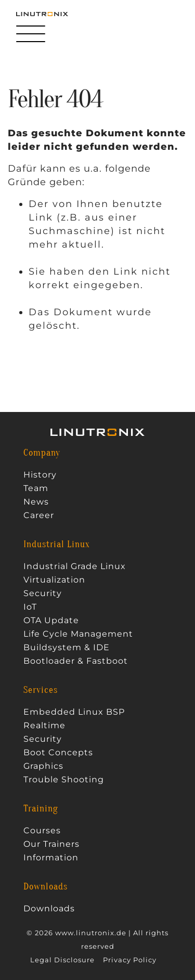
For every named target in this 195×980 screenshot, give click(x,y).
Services (41, 690)
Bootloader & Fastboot (76, 661)
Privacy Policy (130, 960)
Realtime (44, 726)
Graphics (43, 766)
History (40, 475)
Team (36, 488)
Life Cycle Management (78, 634)
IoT (30, 607)
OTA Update (51, 621)
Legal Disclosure (62, 960)
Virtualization (54, 580)
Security (43, 594)
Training (41, 809)
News (36, 502)
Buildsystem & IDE (67, 648)
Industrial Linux (57, 545)
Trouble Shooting (64, 780)
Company (42, 453)
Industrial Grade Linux (75, 566)
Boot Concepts (58, 753)
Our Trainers (51, 844)
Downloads (45, 887)
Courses (42, 831)
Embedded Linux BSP (74, 712)
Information (51, 858)
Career (39, 515)
